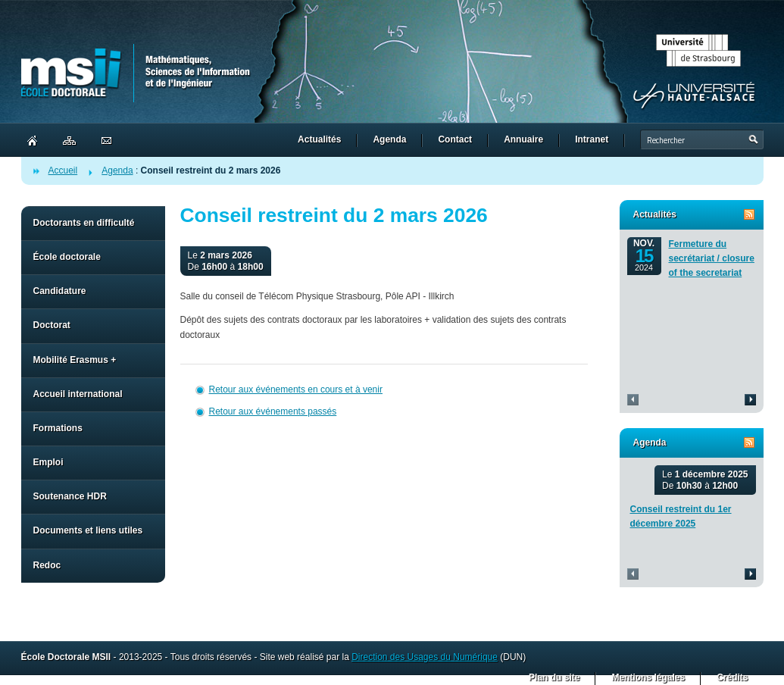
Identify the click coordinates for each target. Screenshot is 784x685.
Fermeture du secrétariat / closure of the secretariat (712, 258)
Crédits (732, 677)
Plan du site (554, 677)
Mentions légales (648, 677)
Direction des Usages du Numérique (425, 657)
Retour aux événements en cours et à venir (296, 389)
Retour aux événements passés (273, 411)
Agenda (117, 170)
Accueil (63, 170)
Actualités (655, 214)
